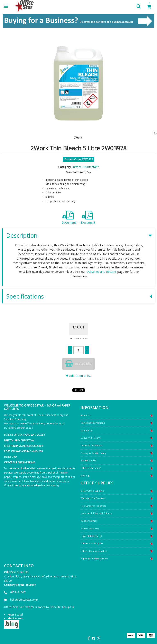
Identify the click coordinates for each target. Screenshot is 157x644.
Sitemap (85, 475)
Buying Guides (88, 460)
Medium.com (15, 618)
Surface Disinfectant (85, 167)
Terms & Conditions (91, 445)
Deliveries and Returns (101, 272)
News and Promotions (93, 423)
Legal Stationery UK (91, 536)
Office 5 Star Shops (91, 468)
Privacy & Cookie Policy (93, 453)
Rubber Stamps (89, 521)
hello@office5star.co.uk (24, 600)
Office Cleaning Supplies (94, 551)
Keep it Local (15, 615)
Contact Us (86, 430)
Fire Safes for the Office (94, 506)
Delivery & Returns (91, 438)
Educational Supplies (92, 543)
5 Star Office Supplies (92, 491)
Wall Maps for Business (93, 498)
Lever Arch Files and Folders (96, 513)
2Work (78, 137)
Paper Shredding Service (94, 558)
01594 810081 (18, 592)
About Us (85, 415)
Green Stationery (90, 528)
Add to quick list (78, 376)
